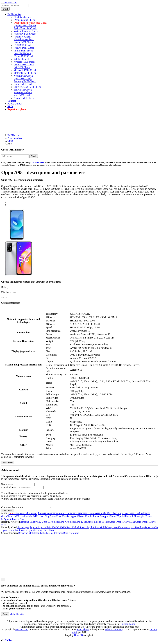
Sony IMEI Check (23, 90)
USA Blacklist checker (108, 514)
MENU (5, 514)
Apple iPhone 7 (110, 517)
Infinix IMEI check (23, 51)
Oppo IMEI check (23, 79)
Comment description (12, 508)
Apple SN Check (22, 37)
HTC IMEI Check (23, 45)
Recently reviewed (11, 523)
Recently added (9, 528)
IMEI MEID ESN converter (83, 514)
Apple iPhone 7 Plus (128, 517)
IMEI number (38, 162)
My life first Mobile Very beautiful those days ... (111, 528)
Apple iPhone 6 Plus (14, 520)
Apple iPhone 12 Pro (77, 523)
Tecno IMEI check (23, 92)
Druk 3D (78, 636)
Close (5, 615)
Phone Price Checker (60, 517)
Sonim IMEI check (23, 84)
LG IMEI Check (22, 67)
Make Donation (17, 615)
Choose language (10, 534)
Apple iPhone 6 (78, 517)
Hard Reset (8, 462)
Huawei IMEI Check (24, 48)
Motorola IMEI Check (25, 73)
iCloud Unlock (15, 104)
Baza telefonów (71, 534)
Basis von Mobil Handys (31, 534)
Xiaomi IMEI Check (24, 98)
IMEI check (83, 630)
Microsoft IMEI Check (25, 70)
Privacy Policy (128, 625)
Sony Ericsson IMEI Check (27, 87)
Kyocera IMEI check (24, 62)
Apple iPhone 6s (94, 517)
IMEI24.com (11, 3)
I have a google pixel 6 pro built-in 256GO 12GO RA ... (44, 528)
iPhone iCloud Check (24, 20)
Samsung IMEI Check (25, 81)
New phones (38, 514)
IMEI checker (14, 14)
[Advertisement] (79, 120)
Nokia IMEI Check (23, 76)
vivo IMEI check (22, 95)
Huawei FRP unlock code (57, 514)
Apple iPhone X (59, 523)
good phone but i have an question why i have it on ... (30, 531)
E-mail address (9, 488)
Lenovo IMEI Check (24, 65)
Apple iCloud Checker (25, 25)
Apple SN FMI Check (25, 34)
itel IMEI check (21, 59)
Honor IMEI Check (23, 42)
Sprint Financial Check (25, 28)
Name (4, 484)
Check (5, 9)
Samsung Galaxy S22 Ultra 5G (35, 523)
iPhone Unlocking (114, 630)
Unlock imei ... (80, 528)
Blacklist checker (22, 17)
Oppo (10, 141)
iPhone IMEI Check (24, 56)
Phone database (15, 138)
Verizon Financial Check (26, 31)
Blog (47, 517)
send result (8, 511)
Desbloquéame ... (144, 528)
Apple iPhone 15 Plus (98, 523)
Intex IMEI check (22, 53)
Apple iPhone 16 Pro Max (122, 523)
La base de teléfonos (53, 534)
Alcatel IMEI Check (24, 39)
